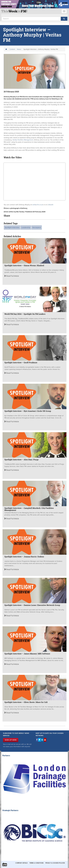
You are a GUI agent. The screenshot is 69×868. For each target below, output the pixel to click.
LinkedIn (50, 205)
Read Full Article (12, 276)
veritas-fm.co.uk (38, 205)
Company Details (21, 863)
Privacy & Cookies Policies (55, 863)
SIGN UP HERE (11, 740)
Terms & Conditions (36, 863)
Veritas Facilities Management (23, 140)
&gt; (34, 182)
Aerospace (37, 227)
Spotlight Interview (12, 227)
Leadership (26, 227)
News (19, 49)
